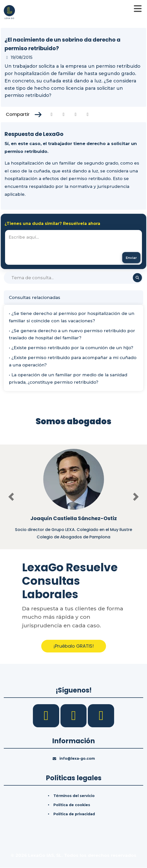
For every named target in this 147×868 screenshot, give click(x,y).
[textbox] (73, 247)
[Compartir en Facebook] (52, 114)
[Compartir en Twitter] (64, 114)
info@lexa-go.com (77, 758)
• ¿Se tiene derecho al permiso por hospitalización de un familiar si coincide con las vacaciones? (72, 317)
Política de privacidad (74, 814)
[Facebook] (47, 715)
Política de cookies (72, 805)
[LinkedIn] (74, 715)
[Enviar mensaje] (131, 258)
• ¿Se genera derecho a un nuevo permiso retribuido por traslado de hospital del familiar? (72, 334)
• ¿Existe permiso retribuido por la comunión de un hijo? (71, 348)
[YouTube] (101, 715)
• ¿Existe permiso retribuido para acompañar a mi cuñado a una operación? (73, 361)
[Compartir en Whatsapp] (88, 114)
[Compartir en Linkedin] (76, 114)
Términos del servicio (74, 796)
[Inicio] (9, 12)
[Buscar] (73, 278)
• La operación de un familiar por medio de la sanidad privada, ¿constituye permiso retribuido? (68, 378)
